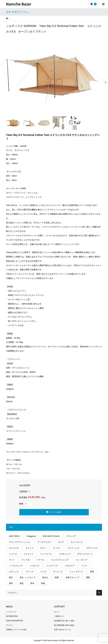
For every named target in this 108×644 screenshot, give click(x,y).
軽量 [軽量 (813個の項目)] (57, 577)
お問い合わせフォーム (62, 630)
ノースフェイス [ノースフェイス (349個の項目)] (16, 566)
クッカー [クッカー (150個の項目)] (57, 548)
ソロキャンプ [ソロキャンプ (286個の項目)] (65, 554)
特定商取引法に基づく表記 (64, 621)
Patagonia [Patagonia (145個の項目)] (31, 536)
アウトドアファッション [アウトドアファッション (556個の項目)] (20, 542)
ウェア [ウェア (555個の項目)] (61, 542)
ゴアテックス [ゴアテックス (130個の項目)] (92, 548)
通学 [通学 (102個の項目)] (11, 583)
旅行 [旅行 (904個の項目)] (11, 577)
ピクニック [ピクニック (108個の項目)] (14, 572)
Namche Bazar (19, 4)
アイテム (9, 625)
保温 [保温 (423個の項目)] (92, 572)
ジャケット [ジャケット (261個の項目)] (29, 554)
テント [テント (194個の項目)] (12, 560)
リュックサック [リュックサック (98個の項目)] (76, 572)
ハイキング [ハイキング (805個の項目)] (34, 566)
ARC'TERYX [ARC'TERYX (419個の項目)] (15, 536)
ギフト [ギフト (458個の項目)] (43, 548)
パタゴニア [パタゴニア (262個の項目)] (70, 566)
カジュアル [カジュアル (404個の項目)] (14, 548)
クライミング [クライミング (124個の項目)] (73, 548)
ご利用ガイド (59, 616)
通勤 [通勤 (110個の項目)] (88, 577)
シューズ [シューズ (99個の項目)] (13, 554)
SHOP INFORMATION (14, 621)
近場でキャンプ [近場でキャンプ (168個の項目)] (72, 577)
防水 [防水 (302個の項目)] (32, 583)
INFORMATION (12, 616)
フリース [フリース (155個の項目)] (30, 572)
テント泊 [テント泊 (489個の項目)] (26, 560)
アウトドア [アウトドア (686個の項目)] (71, 536)
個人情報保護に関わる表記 (64, 625)
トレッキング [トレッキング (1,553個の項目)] (81, 560)
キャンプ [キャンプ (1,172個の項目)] (30, 548)
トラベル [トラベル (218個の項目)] (40, 560)
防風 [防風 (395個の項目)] (43, 583)
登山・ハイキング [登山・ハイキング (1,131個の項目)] (28, 577)
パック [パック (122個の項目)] (84, 566)
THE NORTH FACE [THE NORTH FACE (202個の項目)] (51, 536)
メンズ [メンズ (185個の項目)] (43, 572)
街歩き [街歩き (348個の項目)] (45, 577)
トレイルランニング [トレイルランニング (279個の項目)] (60, 560)
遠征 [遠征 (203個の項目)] (22, 583)
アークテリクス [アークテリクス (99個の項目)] (44, 542)
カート (57, 612)
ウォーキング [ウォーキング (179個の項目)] (76, 542)
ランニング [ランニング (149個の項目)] (58, 572)
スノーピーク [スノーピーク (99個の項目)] (46, 554)
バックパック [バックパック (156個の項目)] (52, 566)
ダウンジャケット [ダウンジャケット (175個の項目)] (85, 554)
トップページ (11, 612)
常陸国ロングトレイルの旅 (16, 630)
